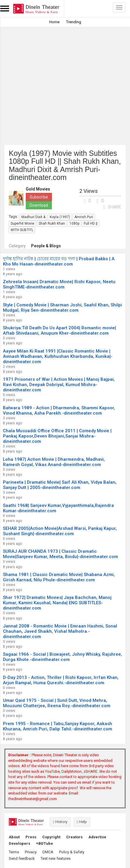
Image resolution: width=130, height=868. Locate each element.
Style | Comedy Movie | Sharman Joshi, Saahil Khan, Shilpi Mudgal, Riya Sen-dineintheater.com (63, 308)
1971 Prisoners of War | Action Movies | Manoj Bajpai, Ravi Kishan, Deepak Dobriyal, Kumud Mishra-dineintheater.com (59, 385)
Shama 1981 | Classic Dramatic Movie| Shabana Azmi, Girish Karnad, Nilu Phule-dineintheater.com (59, 577)
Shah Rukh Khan (52, 223)
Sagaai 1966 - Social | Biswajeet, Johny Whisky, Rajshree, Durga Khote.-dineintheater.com (63, 657)
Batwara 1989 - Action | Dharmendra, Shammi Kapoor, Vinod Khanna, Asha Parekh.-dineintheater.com (59, 410)
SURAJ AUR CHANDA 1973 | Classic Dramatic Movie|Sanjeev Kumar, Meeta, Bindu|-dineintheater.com (60, 554)
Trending (74, 22)
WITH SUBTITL (22, 230)
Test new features (56, 858)
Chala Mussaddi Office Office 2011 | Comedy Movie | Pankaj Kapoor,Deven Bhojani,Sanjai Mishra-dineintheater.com (57, 436)
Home (54, 22)
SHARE (112, 207)
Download (39, 205)
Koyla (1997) (60, 217)
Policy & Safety (72, 852)
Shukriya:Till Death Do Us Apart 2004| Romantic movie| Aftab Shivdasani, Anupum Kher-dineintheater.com (59, 330)
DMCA (48, 852)
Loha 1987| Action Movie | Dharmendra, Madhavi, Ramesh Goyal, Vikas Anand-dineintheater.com (54, 462)
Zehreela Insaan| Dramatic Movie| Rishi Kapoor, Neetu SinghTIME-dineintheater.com (59, 284)
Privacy (31, 852)
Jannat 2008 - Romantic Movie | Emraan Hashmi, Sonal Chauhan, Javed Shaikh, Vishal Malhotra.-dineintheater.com (60, 631)
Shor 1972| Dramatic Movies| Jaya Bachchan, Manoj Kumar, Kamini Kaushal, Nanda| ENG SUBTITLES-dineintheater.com (57, 603)
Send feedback (22, 858)
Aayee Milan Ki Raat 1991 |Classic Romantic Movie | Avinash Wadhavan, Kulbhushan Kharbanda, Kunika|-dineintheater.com (58, 356)
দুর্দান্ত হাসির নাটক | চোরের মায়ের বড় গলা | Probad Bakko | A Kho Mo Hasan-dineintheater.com (59, 261)
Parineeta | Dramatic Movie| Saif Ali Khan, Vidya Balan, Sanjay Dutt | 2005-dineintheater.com (60, 485)
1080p (74, 223)
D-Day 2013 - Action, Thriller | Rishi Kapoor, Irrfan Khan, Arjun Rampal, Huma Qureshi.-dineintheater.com (61, 680)
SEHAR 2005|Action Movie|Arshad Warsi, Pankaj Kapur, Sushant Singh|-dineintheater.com (60, 531)
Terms (14, 852)
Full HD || (91, 223)
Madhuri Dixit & (33, 217)
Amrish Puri (84, 217)
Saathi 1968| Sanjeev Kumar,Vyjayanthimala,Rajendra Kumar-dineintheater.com (58, 508)
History (60, 822)
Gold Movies (38, 189)
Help (82, 822)
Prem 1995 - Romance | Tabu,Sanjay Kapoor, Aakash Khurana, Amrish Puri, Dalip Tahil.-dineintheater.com (58, 726)
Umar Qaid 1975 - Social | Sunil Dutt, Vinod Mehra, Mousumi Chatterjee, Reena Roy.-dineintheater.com (57, 703)
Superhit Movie (22, 223)
